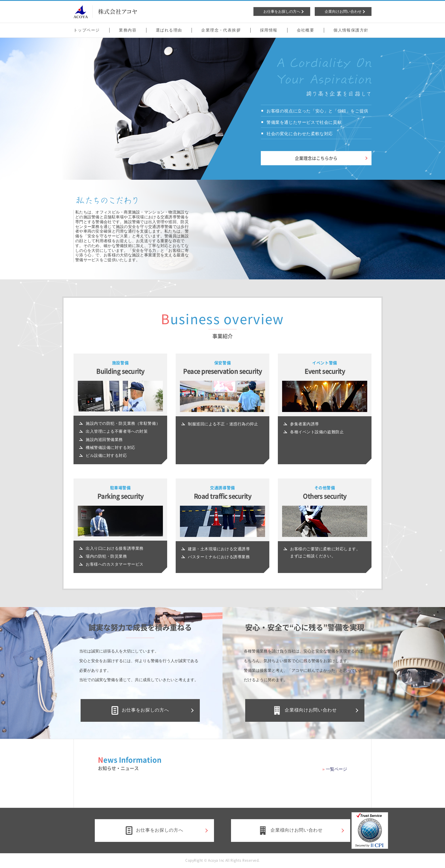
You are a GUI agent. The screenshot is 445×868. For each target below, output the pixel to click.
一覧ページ (336, 769)
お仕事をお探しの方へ (140, 710)
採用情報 (269, 30)
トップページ (87, 30)
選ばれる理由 (169, 30)
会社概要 (306, 30)
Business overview (222, 320)
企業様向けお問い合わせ (305, 710)
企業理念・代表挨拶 (221, 30)
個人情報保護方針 (351, 30)
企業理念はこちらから (316, 158)
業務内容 (128, 30)
